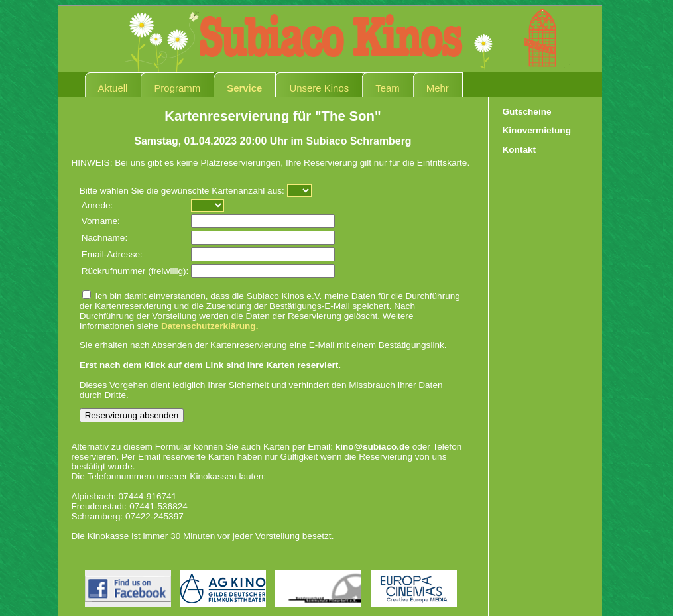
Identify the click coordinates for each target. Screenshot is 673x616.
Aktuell (113, 88)
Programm (177, 88)
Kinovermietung (537, 130)
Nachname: (105, 238)
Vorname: (101, 221)
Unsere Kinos (319, 88)
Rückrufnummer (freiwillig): (135, 271)
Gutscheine (527, 112)
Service (244, 88)
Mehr (438, 88)
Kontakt (520, 150)
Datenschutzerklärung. (210, 326)
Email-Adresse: (112, 254)
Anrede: (97, 205)
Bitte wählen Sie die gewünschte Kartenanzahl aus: (182, 191)
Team (388, 88)
